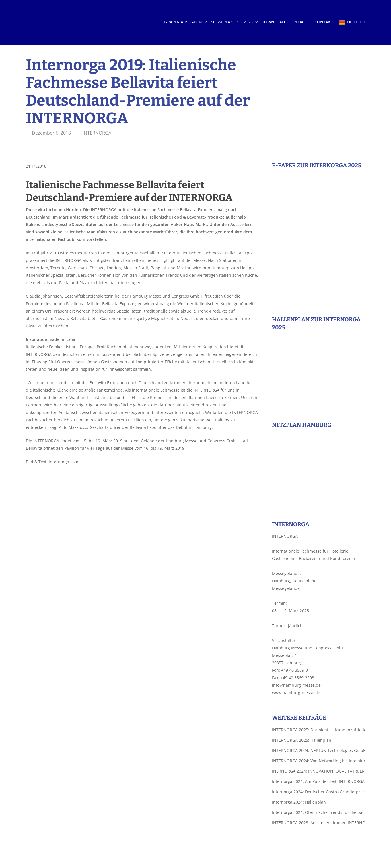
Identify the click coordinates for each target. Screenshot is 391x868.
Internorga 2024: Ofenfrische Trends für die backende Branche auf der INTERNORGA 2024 (319, 812)
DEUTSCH (352, 22)
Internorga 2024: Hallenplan (299, 802)
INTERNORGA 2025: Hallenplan (302, 740)
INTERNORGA (97, 133)
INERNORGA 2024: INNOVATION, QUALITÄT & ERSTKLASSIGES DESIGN (319, 771)
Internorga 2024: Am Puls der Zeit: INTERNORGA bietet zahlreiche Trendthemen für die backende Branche (319, 781)
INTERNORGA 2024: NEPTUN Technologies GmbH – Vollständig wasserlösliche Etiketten (319, 750)
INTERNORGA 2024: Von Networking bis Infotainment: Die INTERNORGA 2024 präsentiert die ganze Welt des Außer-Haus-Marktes (319, 761)
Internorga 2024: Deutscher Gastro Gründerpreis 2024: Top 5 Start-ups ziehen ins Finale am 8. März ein (319, 792)
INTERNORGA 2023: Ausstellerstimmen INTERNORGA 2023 (319, 823)
